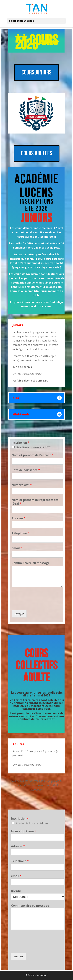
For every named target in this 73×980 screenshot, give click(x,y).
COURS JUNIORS (36, 72)
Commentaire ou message (31, 563)
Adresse (18, 518)
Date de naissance (26, 470)
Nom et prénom (24, 831)
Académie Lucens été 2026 (34, 447)
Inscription (20, 443)
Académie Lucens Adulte (32, 823)
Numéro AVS (22, 485)
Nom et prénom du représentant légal (35, 502)
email (17, 548)
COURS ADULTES (37, 153)
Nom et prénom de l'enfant (32, 455)
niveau (16, 891)
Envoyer (19, 614)
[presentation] (39, 604)
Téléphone (20, 533)
